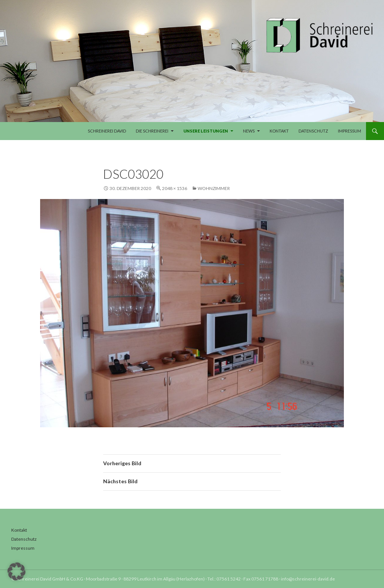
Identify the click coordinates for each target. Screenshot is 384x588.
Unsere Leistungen (206, 131)
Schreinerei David (107, 131)
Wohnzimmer (214, 188)
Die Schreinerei (152, 131)
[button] (16, 571)
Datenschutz (313, 131)
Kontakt (279, 131)
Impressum (349, 131)
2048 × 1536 (175, 188)
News (249, 131)
